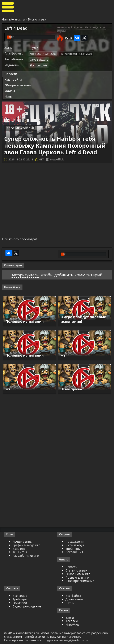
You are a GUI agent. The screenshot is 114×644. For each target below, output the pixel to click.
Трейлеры (20, 599)
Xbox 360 (35, 53)
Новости (11, 73)
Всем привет (73, 389)
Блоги (70, 617)
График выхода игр (26, 545)
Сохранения (74, 552)
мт (63, 355)
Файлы (10, 90)
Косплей (72, 621)
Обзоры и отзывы (18, 85)
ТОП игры (20, 552)
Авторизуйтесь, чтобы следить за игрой (81, 29)
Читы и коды (75, 545)
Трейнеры (73, 548)
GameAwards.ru (13, 19)
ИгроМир (72, 624)
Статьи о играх (76, 570)
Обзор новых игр (78, 574)
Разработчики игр (26, 556)
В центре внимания (80, 581)
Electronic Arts (39, 65)
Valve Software (39, 59)
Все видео (20, 596)
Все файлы (73, 596)
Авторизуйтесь (25, 275)
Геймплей (20, 603)
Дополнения (75, 599)
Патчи (70, 603)
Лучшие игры (22, 541)
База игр (19, 548)
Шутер (34, 48)
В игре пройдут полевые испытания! (81, 319)
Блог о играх (37, 19)
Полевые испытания (26, 321)
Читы (9, 96)
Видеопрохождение (27, 606)
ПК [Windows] (68, 53)
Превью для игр (77, 577)
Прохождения (75, 541)
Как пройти (13, 79)
